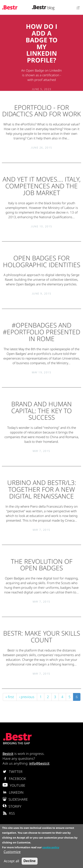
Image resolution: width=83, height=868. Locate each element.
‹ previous (27, 697)
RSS (9, 813)
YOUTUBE (14, 785)
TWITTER (13, 772)
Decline (30, 862)
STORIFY (12, 806)
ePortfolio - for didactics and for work (41, 111)
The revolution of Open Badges (42, 565)
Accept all (11, 862)
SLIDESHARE (15, 799)
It (78, 8)
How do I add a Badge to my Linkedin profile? (42, 43)
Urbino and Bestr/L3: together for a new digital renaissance (42, 489)
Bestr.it (8, 754)
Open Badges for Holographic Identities (42, 261)
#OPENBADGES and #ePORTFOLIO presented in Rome (41, 332)
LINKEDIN (13, 792)
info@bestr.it (39, 763)
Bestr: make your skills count (42, 637)
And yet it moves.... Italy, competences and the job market (42, 186)
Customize (12, 852)
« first (10, 697)
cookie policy (51, 848)
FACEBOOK (14, 779)
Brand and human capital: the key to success (41, 411)
